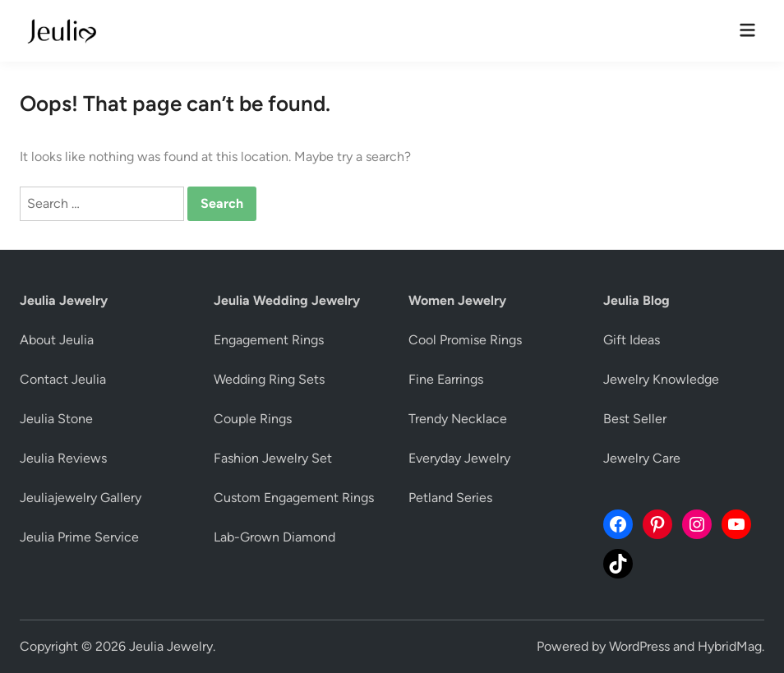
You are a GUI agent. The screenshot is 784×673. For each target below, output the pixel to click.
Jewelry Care (642, 458)
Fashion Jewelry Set (273, 458)
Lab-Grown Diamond (274, 537)
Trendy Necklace (458, 419)
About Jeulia (57, 340)
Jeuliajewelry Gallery (81, 498)
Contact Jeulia (63, 379)
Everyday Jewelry (459, 458)
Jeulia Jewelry (171, 646)
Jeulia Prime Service (79, 537)
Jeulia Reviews (63, 458)
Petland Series (450, 498)
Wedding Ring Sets (269, 379)
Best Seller (635, 419)
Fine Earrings (446, 379)
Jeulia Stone (56, 419)
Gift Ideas (632, 340)
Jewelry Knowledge (661, 379)
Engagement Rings (269, 340)
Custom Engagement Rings (294, 498)
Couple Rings (253, 419)
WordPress (639, 646)
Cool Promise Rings (465, 340)
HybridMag (730, 646)
